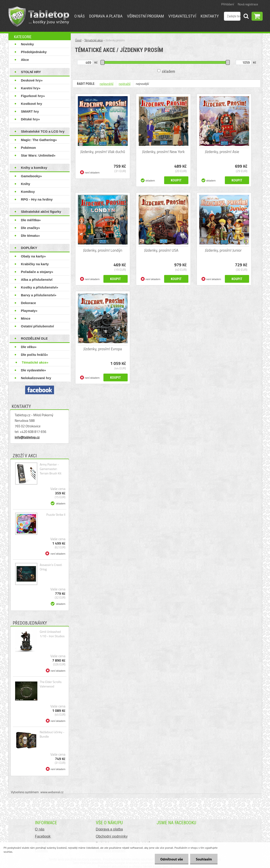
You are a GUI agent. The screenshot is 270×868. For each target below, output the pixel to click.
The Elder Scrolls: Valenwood (51, 684)
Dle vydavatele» (33, 370)
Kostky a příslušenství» (40, 287)
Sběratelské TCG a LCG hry (43, 131)
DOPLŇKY (29, 248)
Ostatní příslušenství (37, 326)
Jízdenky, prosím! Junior (223, 250)
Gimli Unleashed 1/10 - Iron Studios (52, 634)
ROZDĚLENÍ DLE (34, 338)
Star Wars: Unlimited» (38, 155)
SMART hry (30, 111)
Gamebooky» (31, 176)
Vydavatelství (182, 16)
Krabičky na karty (35, 264)
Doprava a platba (106, 16)
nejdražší (125, 84)
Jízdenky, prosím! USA (161, 250)
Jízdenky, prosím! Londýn (103, 250)
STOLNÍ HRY (31, 72)
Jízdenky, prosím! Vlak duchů (103, 152)
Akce (25, 60)
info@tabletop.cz (27, 437)
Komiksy (28, 192)
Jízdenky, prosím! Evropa (103, 349)
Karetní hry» (31, 88)
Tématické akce (94, 40)
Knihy (26, 184)
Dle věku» (29, 347)
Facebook (43, 836)
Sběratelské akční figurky (41, 212)
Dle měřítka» (31, 220)
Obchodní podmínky (112, 836)
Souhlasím (204, 859)
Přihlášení (228, 4)
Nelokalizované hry (36, 378)
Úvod (78, 40)
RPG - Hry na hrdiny (37, 199)
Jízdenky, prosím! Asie (222, 152)
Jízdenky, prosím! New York (163, 152)
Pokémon (28, 148)
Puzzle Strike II (56, 515)
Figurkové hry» (33, 96)
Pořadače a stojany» (37, 272)
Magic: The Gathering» (39, 140)
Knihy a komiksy (34, 168)
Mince (26, 318)
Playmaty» (29, 311)
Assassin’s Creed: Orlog (51, 567)
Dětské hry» (30, 119)
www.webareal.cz (52, 792)
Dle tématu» (30, 236)
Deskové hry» (32, 80)
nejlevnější (107, 84)
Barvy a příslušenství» (39, 295)
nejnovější (142, 84)
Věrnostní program (145, 16)
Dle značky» (30, 228)
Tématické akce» (35, 362)
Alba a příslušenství (37, 280)
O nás (80, 16)
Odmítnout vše (172, 859)
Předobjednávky (34, 52)
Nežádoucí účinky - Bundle (52, 734)
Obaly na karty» (33, 256)
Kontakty (210, 16)
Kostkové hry (31, 104)
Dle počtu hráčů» (34, 355)
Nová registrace (248, 4)
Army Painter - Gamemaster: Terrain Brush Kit (50, 469)
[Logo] (39, 16)
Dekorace (28, 303)
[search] (246, 17)
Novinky (27, 44)
